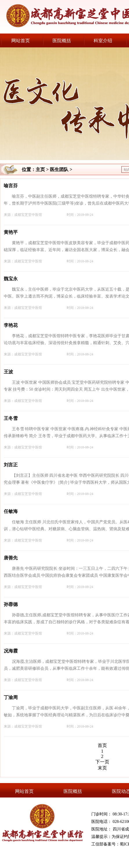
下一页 (102, 762)
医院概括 (62, 41)
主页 (40, 169)
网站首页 (21, 41)
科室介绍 (103, 41)
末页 (102, 768)
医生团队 (59, 169)
